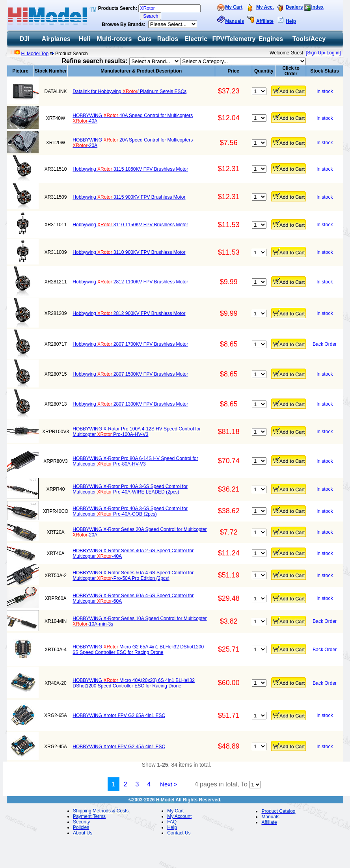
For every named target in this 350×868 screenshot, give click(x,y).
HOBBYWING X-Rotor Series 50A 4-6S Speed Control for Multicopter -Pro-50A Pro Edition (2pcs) (133, 576)
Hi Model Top (35, 54)
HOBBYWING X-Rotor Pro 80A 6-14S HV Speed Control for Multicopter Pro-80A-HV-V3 (135, 461)
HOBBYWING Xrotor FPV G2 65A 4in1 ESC (119, 715)
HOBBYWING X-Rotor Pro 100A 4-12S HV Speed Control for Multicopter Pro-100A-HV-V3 (137, 432)
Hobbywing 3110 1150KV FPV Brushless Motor (130, 225)
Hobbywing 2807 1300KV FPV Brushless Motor (130, 404)
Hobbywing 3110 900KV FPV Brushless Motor (129, 252)
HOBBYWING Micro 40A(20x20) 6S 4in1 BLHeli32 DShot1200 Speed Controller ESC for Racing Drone (133, 683)
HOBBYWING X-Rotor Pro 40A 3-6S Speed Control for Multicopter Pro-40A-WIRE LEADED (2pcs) (130, 489)
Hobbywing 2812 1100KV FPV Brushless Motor (130, 282)
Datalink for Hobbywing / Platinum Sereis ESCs (129, 91)
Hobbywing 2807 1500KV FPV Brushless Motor (130, 374)
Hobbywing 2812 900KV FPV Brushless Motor (129, 313)
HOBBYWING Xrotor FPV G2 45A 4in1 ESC (119, 747)
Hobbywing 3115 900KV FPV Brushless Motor (129, 197)
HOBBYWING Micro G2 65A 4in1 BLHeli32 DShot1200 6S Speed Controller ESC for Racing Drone (138, 650)
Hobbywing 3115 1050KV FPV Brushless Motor (130, 169)
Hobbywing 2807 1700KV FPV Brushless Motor (130, 344)
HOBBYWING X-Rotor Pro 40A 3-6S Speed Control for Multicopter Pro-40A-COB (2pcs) (130, 511)
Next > (169, 784)
